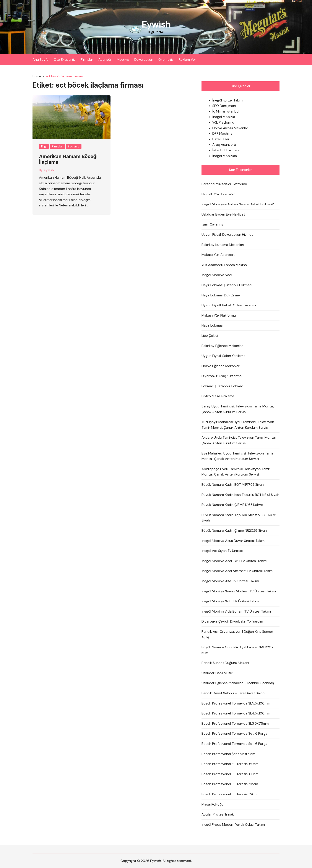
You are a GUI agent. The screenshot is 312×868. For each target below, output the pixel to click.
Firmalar (87, 60)
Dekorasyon (144, 60)
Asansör (105, 60)
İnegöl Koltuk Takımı (228, 100)
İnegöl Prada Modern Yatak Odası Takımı (233, 825)
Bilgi (44, 147)
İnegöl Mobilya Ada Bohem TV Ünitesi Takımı (236, 611)
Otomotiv (166, 60)
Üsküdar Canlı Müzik (217, 673)
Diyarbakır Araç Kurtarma (222, 376)
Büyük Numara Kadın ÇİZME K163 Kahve (232, 505)
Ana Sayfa (41, 60)
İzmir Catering (212, 225)
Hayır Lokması (212, 326)
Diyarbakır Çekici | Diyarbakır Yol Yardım (232, 622)
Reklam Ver (187, 60)
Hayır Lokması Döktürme (221, 295)
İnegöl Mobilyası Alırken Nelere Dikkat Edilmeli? (238, 204)
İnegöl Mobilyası (225, 156)
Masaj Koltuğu (212, 804)
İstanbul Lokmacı (226, 150)
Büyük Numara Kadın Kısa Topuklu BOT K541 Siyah (240, 495)
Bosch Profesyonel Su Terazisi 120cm (230, 794)
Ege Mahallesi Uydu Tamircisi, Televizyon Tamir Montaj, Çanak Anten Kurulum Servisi (237, 456)
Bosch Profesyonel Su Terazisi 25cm (230, 784)
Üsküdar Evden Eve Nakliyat (223, 214)
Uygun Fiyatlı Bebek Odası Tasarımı (229, 305)
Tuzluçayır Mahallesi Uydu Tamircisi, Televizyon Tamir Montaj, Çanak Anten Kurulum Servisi (238, 425)
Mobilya (123, 60)
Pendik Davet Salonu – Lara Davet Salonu (234, 693)
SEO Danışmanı (224, 106)
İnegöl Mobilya (224, 117)
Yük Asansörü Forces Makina (224, 265)
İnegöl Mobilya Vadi (217, 275)
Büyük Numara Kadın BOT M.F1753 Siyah (233, 485)
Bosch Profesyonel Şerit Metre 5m (228, 754)
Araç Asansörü (224, 145)
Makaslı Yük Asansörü (219, 255)
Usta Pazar (221, 139)
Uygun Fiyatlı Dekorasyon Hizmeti (227, 235)
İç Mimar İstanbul (226, 111)
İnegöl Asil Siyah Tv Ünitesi (222, 551)
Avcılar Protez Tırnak (218, 814)
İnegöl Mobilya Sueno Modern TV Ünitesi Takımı (239, 591)
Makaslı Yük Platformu (219, 315)
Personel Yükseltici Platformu (224, 184)
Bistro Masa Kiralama (218, 396)
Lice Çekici (210, 336)
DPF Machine (222, 134)
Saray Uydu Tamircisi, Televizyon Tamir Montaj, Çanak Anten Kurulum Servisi (238, 409)
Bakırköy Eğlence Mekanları (223, 346)
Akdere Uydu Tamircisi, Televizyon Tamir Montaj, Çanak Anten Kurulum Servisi (239, 441)
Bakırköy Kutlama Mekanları (223, 245)
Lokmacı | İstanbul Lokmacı (223, 386)
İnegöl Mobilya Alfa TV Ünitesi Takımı (230, 581)
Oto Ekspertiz (65, 60)
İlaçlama (74, 147)
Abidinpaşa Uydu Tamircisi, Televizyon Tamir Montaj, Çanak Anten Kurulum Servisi (236, 472)
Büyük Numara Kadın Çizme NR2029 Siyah (234, 530)
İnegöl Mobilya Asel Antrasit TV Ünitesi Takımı (237, 571)
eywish (49, 170)
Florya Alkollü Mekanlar (230, 128)
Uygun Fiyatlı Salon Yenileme (223, 356)
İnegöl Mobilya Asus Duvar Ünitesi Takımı (233, 541)
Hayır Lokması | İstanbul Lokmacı (227, 285)
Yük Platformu (223, 122)
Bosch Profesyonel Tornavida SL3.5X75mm (235, 723)
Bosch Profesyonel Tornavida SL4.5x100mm (236, 714)
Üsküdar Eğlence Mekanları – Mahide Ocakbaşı (238, 683)
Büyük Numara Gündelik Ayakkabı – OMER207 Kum (237, 650)
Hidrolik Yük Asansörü (219, 194)
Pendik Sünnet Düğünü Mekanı (225, 663)
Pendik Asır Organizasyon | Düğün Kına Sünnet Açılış (237, 634)
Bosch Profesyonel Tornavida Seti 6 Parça (234, 734)
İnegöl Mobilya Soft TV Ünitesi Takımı (230, 601)
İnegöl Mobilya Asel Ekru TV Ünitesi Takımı (234, 561)
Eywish (156, 24)
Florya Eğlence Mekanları (221, 366)
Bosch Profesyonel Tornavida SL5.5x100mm (236, 703)
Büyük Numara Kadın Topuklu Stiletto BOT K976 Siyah (239, 518)
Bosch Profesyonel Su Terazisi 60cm (230, 764)
